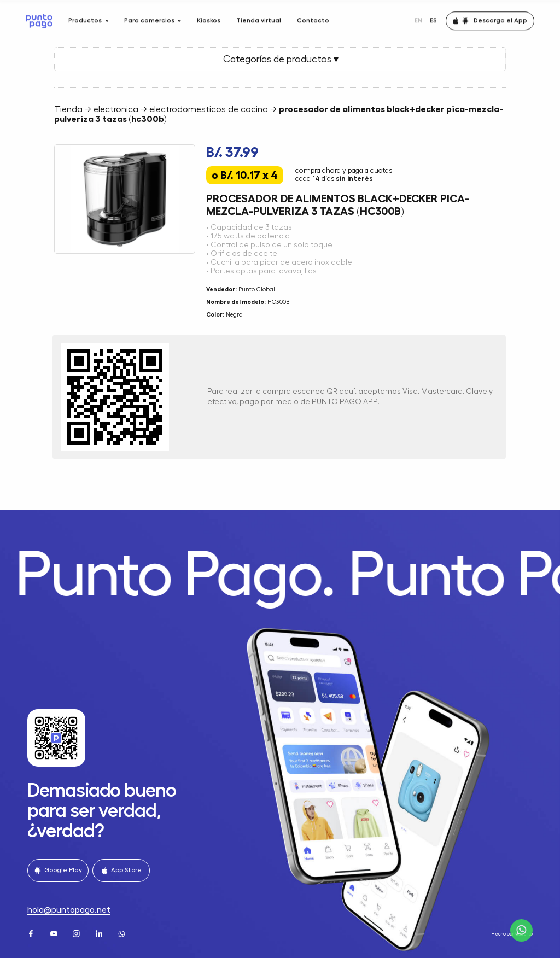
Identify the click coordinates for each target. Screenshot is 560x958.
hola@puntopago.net (69, 910)
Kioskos (209, 17)
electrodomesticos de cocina (209, 109)
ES (433, 17)
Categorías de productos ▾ (280, 59)
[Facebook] (32, 933)
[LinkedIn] (100, 933)
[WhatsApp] (122, 933)
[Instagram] (77, 933)
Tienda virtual (259, 17)
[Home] (39, 17)
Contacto (313, 17)
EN (418, 17)
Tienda (68, 109)
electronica (116, 109)
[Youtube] (55, 933)
